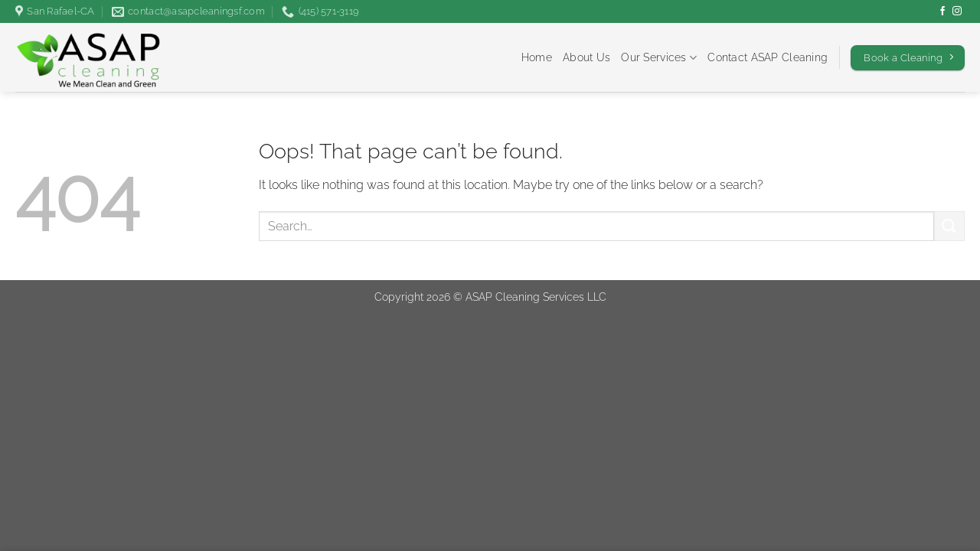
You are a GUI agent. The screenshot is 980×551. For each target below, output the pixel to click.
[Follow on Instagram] (957, 11)
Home (537, 57)
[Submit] (949, 226)
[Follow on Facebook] (942, 11)
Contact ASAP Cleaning (768, 57)
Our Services (659, 58)
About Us (586, 57)
